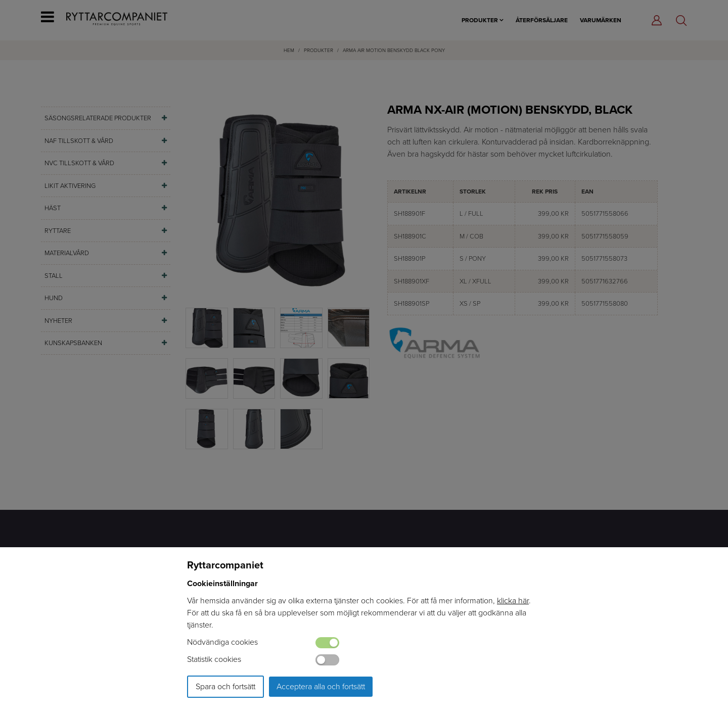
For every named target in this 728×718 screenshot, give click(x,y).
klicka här (513, 601)
